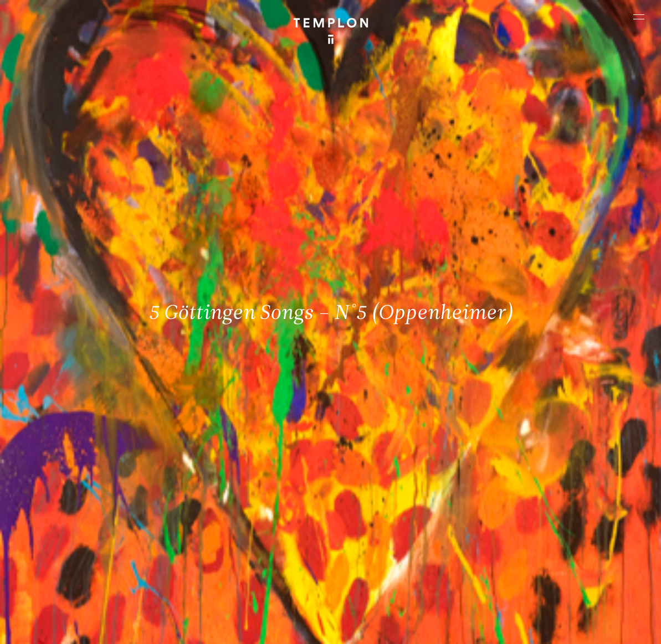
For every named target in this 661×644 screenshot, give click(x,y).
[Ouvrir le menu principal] (639, 17)
